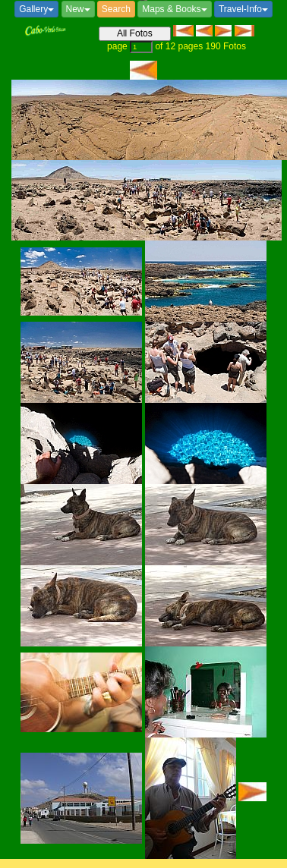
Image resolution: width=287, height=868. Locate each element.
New (78, 9)
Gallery (36, 9)
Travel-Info (243, 9)
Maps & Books (174, 9)
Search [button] (116, 9)
